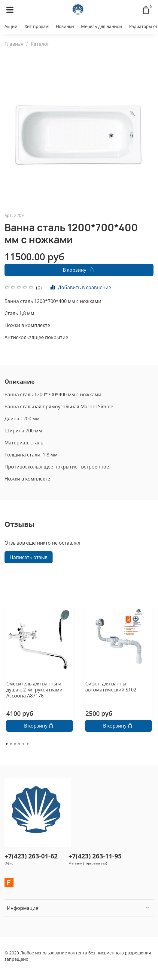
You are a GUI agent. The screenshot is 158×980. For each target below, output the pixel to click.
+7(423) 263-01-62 (31, 856)
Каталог (40, 44)
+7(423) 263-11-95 (95, 856)
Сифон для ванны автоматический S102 (111, 687)
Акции (11, 26)
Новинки (65, 26)
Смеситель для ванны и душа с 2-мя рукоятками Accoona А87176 (34, 690)
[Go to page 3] (15, 744)
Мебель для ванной (102, 26)
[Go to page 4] (19, 744)
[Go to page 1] (7, 744)
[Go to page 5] (23, 744)
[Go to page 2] (11, 744)
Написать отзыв (29, 557)
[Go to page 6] (28, 744)
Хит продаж (37, 26)
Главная (14, 44)
